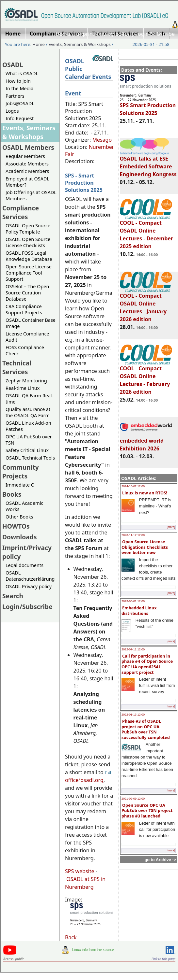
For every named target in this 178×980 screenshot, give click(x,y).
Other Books (19, 517)
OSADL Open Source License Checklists (28, 242)
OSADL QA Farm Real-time (29, 399)
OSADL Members (28, 147)
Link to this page (163, 959)
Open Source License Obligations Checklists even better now (145, 547)
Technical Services (17, 367)
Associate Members (27, 164)
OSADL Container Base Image (31, 323)
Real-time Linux (23, 388)
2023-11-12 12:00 (133, 535)
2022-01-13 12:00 (133, 715)
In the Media (19, 88)
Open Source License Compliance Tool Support (29, 273)
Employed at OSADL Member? (27, 182)
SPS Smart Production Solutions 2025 (148, 106)
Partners (15, 96)
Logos (12, 111)
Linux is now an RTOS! (145, 493)
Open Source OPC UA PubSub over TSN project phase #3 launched (147, 810)
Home (63, 34)
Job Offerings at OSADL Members (31, 195)
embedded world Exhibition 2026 (146, 442)
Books (12, 494)
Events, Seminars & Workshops (80, 44)
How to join (18, 81)
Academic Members (27, 171)
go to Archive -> (160, 860)
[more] (171, 527)
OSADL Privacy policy (29, 586)
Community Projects (21, 472)
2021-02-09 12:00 (133, 799)
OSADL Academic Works (24, 506)
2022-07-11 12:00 (133, 649)
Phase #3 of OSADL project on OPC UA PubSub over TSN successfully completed (146, 729)
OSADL (13, 65)
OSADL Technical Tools (30, 458)
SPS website (80, 871)
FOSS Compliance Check (25, 350)
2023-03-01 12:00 (133, 601)
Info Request (20, 118)
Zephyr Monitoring (26, 381)
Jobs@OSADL (20, 103)
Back (71, 937)
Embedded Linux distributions (139, 611)
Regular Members (25, 156)
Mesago (102, 140)
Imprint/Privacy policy (103, 34)
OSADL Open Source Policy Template (28, 229)
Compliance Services (21, 212)
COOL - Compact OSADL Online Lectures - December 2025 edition (146, 232)
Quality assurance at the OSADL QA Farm (28, 412)
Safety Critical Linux (27, 450)
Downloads (20, 537)
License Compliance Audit (27, 337)
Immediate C (20, 485)
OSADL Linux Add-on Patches (28, 426)
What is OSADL (22, 73)
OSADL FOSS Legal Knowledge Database (29, 256)
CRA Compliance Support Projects (24, 309)
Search (13, 596)
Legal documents (24, 565)
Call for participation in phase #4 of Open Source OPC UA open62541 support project (147, 664)
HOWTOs (16, 526)
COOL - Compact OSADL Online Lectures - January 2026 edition (146, 305)
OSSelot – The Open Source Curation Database (27, 293)
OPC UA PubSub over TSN (29, 440)
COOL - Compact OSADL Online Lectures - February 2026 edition (146, 377)
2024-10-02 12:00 (133, 486)
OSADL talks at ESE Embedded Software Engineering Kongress (148, 163)
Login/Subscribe (155, 34)
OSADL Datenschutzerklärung (30, 576)
